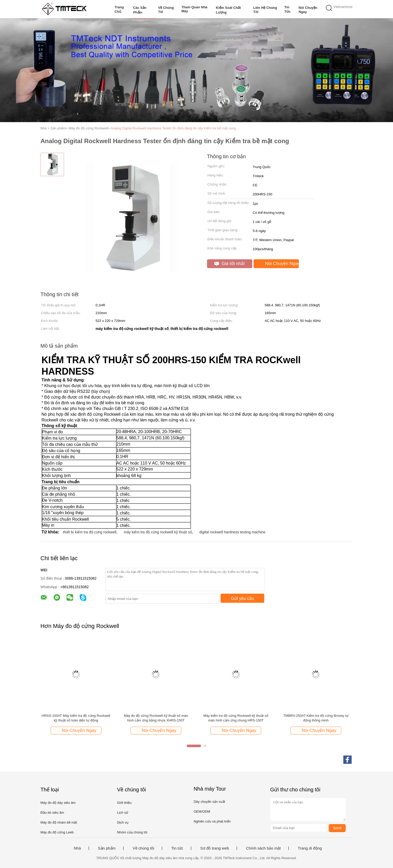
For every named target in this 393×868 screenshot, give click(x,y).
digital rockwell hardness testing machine (232, 532)
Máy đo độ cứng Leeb (57, 832)
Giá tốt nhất (230, 264)
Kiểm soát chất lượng (228, 10)
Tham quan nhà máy (194, 9)
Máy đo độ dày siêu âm (58, 803)
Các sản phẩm (140, 10)
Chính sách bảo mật (263, 848)
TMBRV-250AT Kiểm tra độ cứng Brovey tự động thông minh (316, 718)
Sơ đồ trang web (215, 848)
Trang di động (310, 848)
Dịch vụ (123, 822)
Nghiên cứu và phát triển (212, 821)
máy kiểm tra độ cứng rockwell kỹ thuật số (158, 532)
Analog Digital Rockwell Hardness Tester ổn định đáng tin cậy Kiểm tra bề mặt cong (173, 128)
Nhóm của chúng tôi (132, 832)
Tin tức (287, 9)
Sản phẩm (107, 848)
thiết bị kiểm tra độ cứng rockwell (90, 532)
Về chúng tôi (166, 10)
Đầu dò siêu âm (52, 813)
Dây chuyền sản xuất (209, 802)
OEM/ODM (202, 811)
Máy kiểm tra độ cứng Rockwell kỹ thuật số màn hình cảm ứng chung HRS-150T (236, 718)
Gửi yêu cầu (242, 598)
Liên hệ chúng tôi (265, 10)
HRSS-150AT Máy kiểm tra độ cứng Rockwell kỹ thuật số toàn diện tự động (76, 718)
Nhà (78, 848)
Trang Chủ (119, 9)
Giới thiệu (124, 803)
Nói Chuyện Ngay (308, 10)
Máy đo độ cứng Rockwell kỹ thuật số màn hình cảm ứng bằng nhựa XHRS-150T (156, 718)
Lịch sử (123, 813)
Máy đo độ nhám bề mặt (59, 822)
